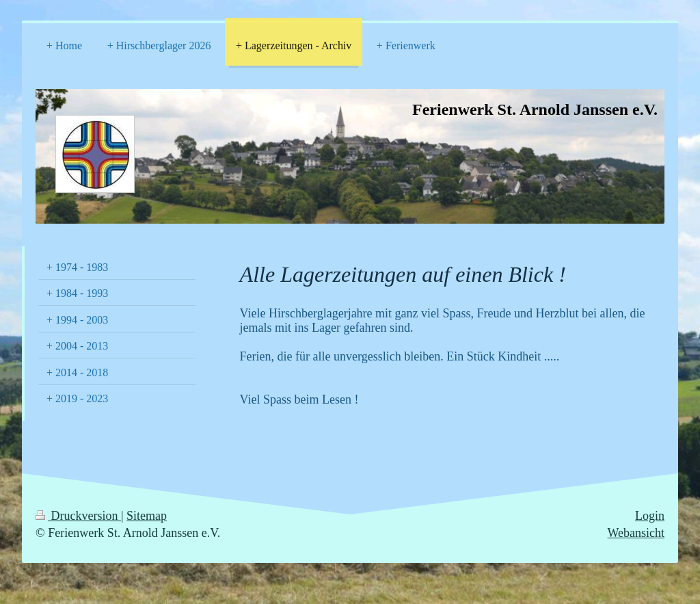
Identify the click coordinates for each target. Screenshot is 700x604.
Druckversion (78, 516)
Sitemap (147, 516)
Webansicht (636, 533)
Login (650, 516)
